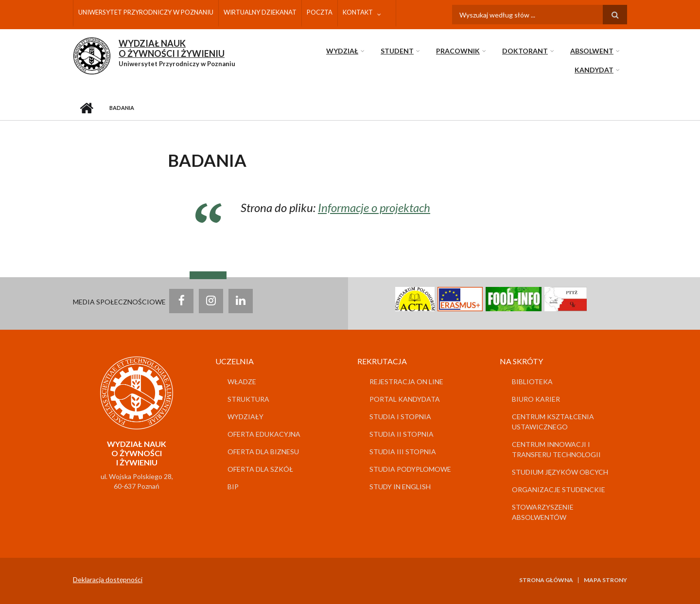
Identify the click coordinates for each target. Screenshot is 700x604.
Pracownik (458, 51)
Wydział (342, 51)
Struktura (248, 399)
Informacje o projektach (374, 207)
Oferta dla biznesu (263, 452)
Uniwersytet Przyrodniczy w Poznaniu (146, 12)
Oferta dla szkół (260, 469)
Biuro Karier (536, 399)
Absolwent (592, 51)
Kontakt (358, 12)
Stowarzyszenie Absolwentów (543, 512)
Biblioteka (532, 382)
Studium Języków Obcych (560, 472)
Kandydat (594, 70)
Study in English (400, 487)
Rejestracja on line (406, 382)
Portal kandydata (405, 399)
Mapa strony (605, 580)
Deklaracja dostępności (108, 579)
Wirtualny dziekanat (260, 12)
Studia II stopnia (402, 434)
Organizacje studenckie (559, 489)
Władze (242, 382)
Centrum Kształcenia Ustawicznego (553, 422)
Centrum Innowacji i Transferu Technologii (556, 449)
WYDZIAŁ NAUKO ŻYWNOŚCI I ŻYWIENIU (172, 48)
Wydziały (245, 417)
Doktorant (525, 51)
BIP (233, 487)
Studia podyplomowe (410, 469)
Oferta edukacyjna (264, 434)
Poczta (320, 12)
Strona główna (86, 108)
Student (397, 51)
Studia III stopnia (403, 452)
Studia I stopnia (400, 417)
